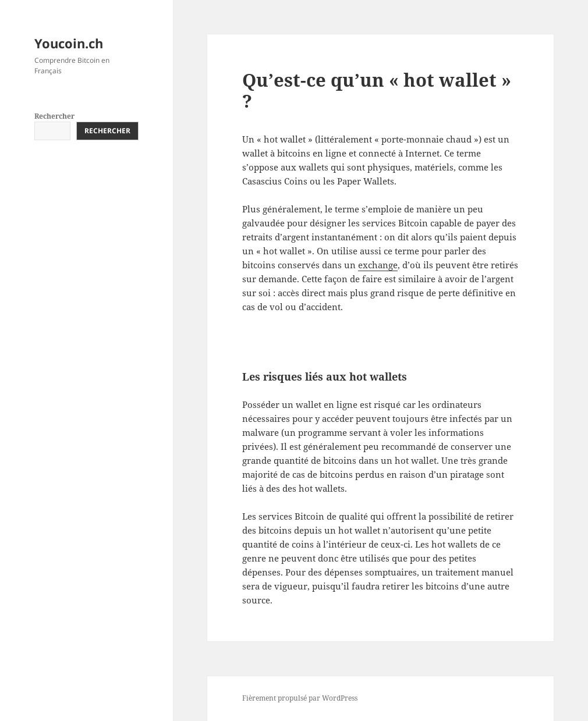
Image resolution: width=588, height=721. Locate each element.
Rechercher (54, 116)
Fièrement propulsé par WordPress (300, 698)
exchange (378, 265)
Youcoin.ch (69, 43)
